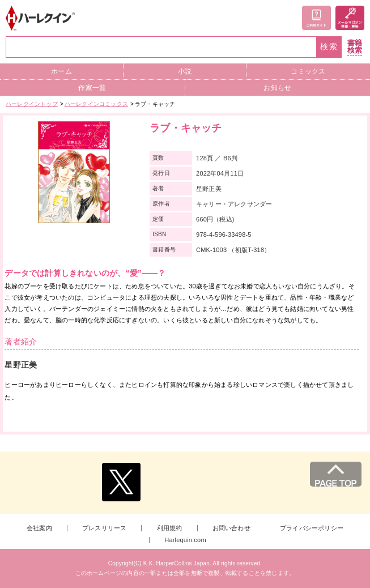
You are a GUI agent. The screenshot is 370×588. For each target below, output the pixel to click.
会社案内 (39, 528)
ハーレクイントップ (32, 104)
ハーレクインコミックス (96, 104)
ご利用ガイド (316, 18)
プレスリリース (104, 528)
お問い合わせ (231, 528)
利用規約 (170, 528)
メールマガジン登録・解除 (350, 18)
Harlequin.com (185, 540)
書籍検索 (355, 47)
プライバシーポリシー (312, 528)
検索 (329, 47)
